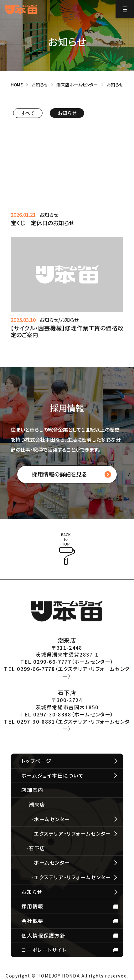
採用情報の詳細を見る (59, 474)
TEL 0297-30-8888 (46, 714)
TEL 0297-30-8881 (30, 721)
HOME (17, 85)
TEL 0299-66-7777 (46, 662)
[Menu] (125, 9)
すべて (28, 113)
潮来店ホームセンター (77, 85)
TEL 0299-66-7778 (30, 669)
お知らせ (40, 85)
